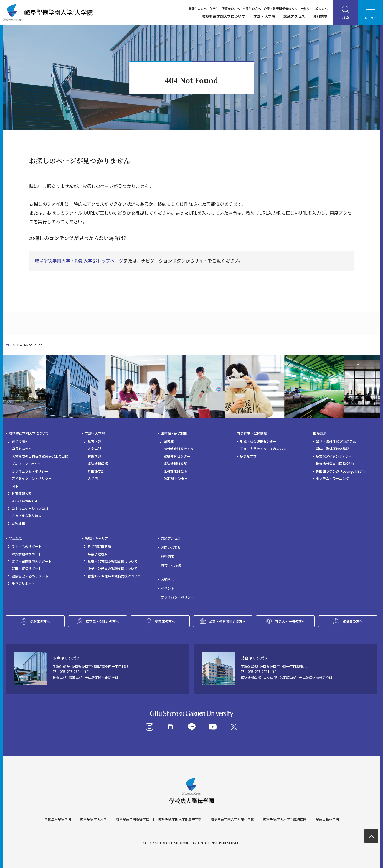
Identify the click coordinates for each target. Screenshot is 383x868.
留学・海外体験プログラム (336, 441)
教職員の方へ (352, 621)
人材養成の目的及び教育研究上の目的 (40, 456)
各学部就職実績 (99, 546)
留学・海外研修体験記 (333, 449)
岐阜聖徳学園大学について (224, 16)
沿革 (15, 486)
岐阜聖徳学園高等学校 (133, 819)
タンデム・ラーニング (333, 478)
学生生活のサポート (27, 546)
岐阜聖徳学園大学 (93, 819)
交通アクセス (294, 16)
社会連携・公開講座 (252, 433)
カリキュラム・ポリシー (30, 471)
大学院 (93, 478)
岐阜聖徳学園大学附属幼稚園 (285, 819)
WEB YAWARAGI (24, 501)
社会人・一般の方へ (314, 9)
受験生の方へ (197, 9)
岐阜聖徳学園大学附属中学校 (180, 819)
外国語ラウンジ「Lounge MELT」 (341, 471)
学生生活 (16, 538)
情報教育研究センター (180, 449)
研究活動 (18, 523)
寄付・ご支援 (171, 565)
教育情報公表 (22, 493)
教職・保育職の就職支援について (113, 561)
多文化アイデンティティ (334, 456)
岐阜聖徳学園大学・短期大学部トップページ (79, 261)
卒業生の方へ (252, 9)
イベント (168, 588)
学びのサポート (23, 584)
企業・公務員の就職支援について (113, 569)
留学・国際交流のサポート (32, 561)
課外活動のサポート (27, 554)
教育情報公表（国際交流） (336, 464)
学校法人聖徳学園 (58, 819)
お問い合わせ (171, 547)
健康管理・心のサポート (30, 576)
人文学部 (94, 449)
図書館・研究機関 (174, 433)
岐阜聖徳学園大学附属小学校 (232, 819)
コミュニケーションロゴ (30, 508)
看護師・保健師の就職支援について (114, 576)
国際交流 (320, 433)
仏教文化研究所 (175, 471)
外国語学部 (96, 471)
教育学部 (94, 441)
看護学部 (94, 456)
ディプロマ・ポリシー (28, 464)
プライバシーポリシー (177, 597)
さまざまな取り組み (27, 516)
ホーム (11, 345)
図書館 (169, 441)
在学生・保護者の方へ (225, 9)
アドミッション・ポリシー (32, 478)
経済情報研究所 (175, 464)
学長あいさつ (22, 449)
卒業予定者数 (98, 554)
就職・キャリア (97, 538)
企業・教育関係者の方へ (281, 9)
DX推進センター (176, 478)
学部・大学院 (264, 16)
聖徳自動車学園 (327, 819)
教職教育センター (177, 456)
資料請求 (320, 16)
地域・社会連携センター (258, 441)
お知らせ (168, 579)
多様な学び (248, 456)
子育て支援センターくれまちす (263, 449)
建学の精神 (20, 441)
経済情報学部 (98, 464)
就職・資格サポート (27, 569)
